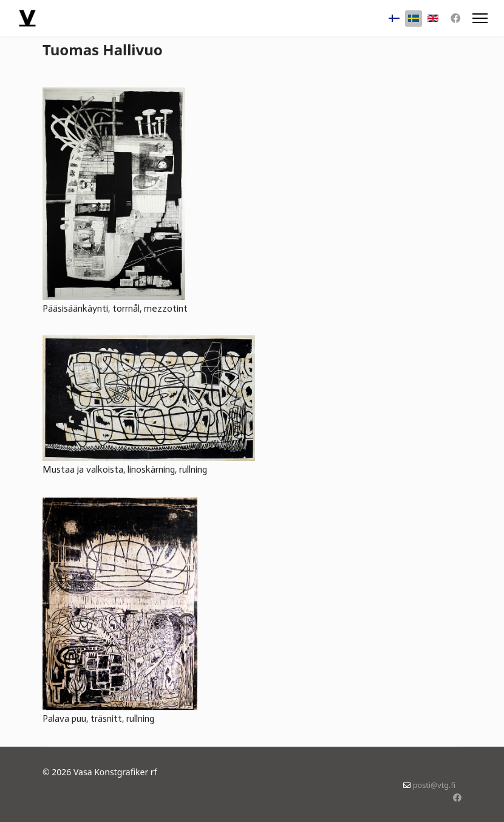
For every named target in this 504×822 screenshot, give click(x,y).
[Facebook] (455, 18)
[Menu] (480, 18)
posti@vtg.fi (434, 785)
